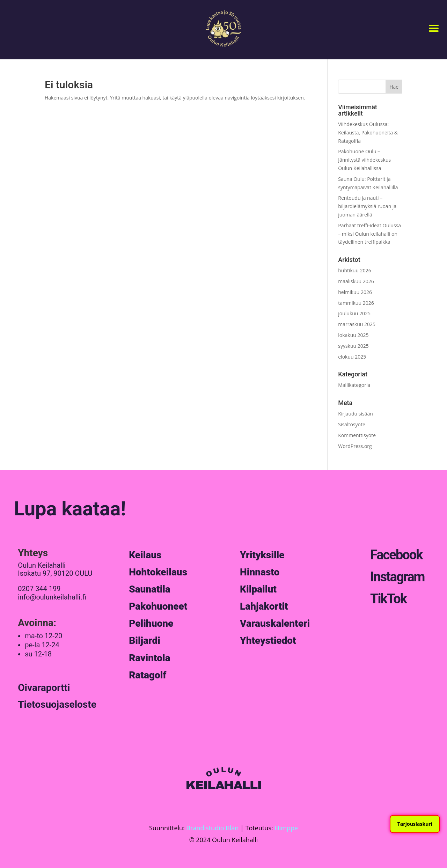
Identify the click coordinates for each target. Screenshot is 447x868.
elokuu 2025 (352, 357)
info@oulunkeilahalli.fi (52, 597)
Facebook (396, 555)
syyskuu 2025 (353, 346)
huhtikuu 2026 (354, 270)
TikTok (388, 599)
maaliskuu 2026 (356, 281)
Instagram (397, 577)
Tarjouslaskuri (415, 824)
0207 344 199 (39, 589)
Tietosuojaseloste (57, 704)
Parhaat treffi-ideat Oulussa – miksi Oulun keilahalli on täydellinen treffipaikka (369, 234)
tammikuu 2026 (356, 303)
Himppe (286, 828)
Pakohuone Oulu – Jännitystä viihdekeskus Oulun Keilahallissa (364, 160)
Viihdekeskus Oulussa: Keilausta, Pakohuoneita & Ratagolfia (368, 133)
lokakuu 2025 (353, 335)
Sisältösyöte (352, 424)
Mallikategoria (354, 385)
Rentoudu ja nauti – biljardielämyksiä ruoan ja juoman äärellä (367, 206)
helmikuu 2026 (355, 292)
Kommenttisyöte (357, 435)
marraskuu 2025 (357, 324)
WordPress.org (355, 446)
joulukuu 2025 (354, 313)
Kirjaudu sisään (356, 414)
